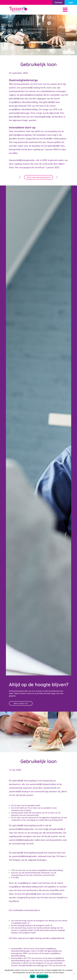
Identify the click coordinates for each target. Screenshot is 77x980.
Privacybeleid (42, 976)
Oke (32, 976)
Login (71, 2)
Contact (58, 2)
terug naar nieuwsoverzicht (39, 177)
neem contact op (21, 703)
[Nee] (74, 974)
